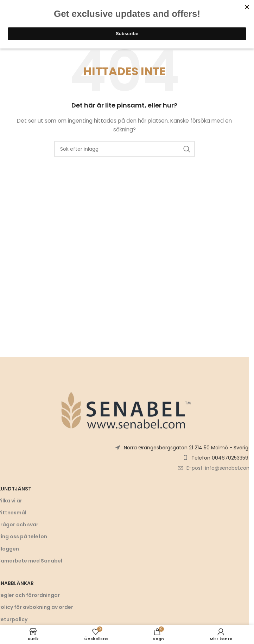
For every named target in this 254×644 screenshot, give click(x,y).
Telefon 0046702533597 (221, 458)
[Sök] (125, 149)
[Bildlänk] (125, 410)
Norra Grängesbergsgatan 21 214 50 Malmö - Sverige (188, 448)
